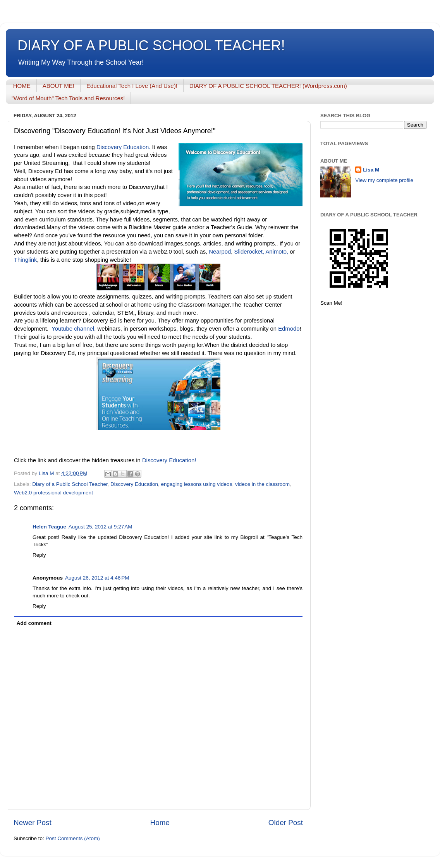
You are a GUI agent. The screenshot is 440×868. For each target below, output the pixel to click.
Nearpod (220, 252)
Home (160, 823)
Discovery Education (134, 484)
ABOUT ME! (58, 86)
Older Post (286, 823)
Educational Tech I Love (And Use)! (132, 86)
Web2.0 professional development (53, 493)
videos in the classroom (262, 484)
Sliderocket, (249, 252)
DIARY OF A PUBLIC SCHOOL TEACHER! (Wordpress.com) (268, 86)
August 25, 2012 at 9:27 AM (101, 527)
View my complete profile (384, 180)
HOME (22, 86)
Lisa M (371, 170)
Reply (39, 555)
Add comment (34, 623)
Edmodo (289, 329)
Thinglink (25, 260)
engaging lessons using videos (197, 484)
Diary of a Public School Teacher (70, 484)
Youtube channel (72, 329)
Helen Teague (49, 527)
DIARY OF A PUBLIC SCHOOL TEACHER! (151, 45)
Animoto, (277, 252)
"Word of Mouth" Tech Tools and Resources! (68, 98)
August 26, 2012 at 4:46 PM (97, 578)
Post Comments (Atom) (73, 838)
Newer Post (33, 823)
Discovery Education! (169, 460)
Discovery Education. (123, 147)
